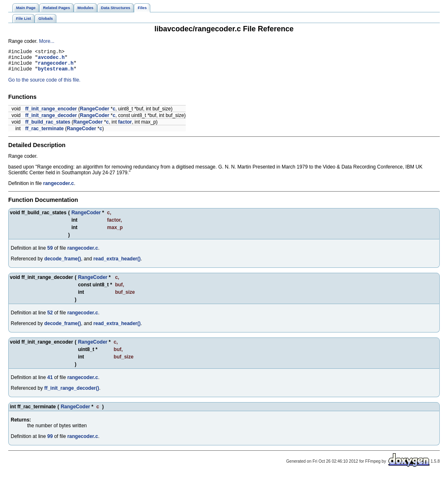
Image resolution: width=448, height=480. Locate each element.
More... (47, 41)
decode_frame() (62, 264)
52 (50, 318)
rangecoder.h (56, 67)
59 (50, 253)
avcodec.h (51, 60)
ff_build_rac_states (48, 127)
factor (125, 127)
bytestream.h (56, 74)
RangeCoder (94, 114)
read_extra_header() (117, 264)
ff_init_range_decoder (51, 120)
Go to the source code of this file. (44, 85)
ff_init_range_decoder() (71, 393)
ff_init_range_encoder (51, 114)
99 (50, 441)
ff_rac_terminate (44, 133)
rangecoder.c (59, 188)
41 (50, 382)
